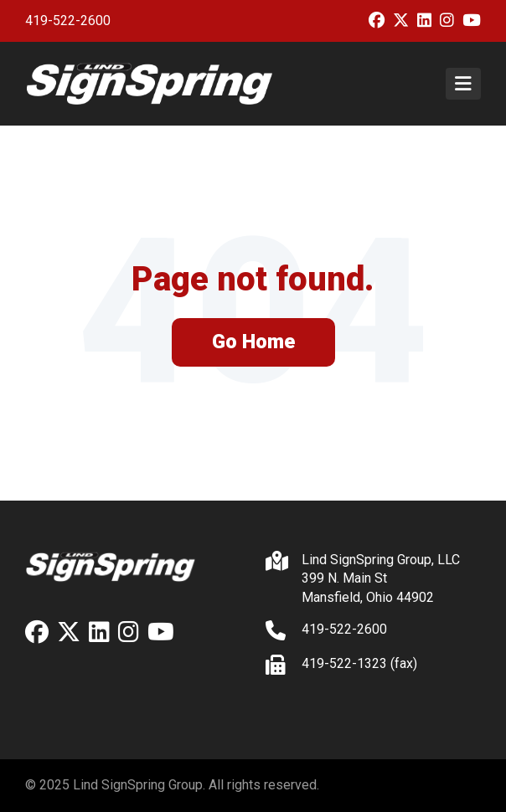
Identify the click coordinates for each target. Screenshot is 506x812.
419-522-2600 (68, 21)
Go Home (253, 342)
